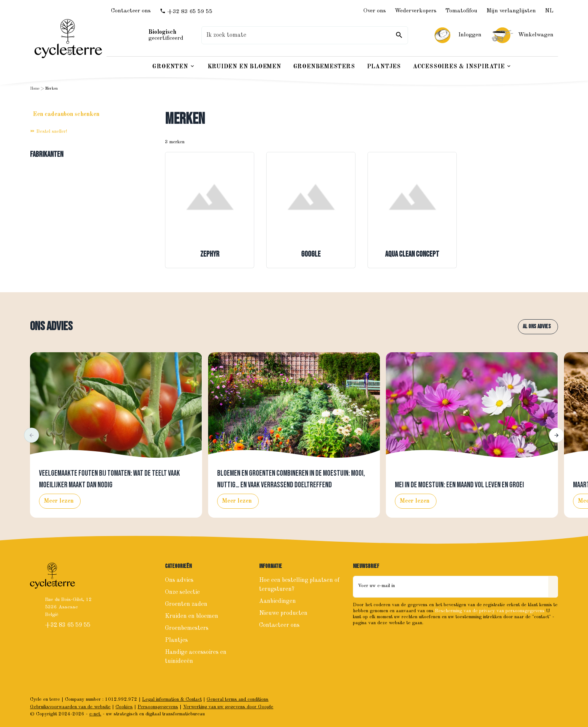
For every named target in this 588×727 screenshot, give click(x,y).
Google (311, 254)
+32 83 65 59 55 (68, 625)
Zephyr (210, 254)
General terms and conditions (238, 699)
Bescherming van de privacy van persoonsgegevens (490, 611)
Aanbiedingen (277, 601)
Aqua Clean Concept (412, 254)
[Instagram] (376, 639)
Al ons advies (537, 327)
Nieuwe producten (283, 613)
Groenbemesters (187, 628)
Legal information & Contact (172, 699)
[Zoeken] (399, 35)
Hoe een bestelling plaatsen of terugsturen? (299, 585)
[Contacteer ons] (131, 11)
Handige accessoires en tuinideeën (196, 657)
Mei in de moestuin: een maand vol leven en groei (459, 485)
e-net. (95, 714)
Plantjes (176, 640)
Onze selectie (182, 592)
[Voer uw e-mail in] (451, 587)
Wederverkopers (416, 11)
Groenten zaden (186, 604)
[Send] (553, 587)
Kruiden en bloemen (192, 616)
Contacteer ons (279, 625)
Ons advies (51, 327)
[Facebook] (360, 639)
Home (35, 89)
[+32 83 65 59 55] (186, 12)
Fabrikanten (47, 155)
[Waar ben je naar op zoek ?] (305, 35)
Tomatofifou (461, 11)
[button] (31, 435)
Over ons (375, 11)
